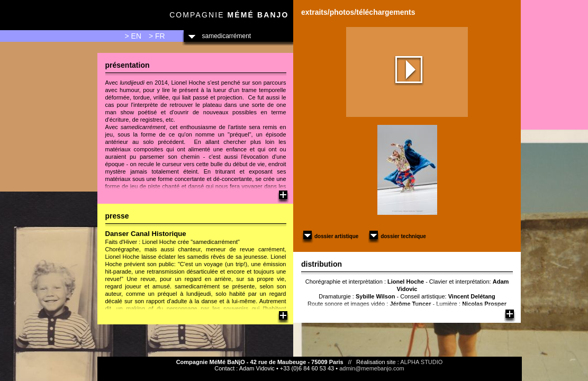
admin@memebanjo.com (372, 368)
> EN (133, 36)
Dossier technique (397, 236)
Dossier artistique (330, 236)
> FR (157, 36)
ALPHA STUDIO (421, 362)
